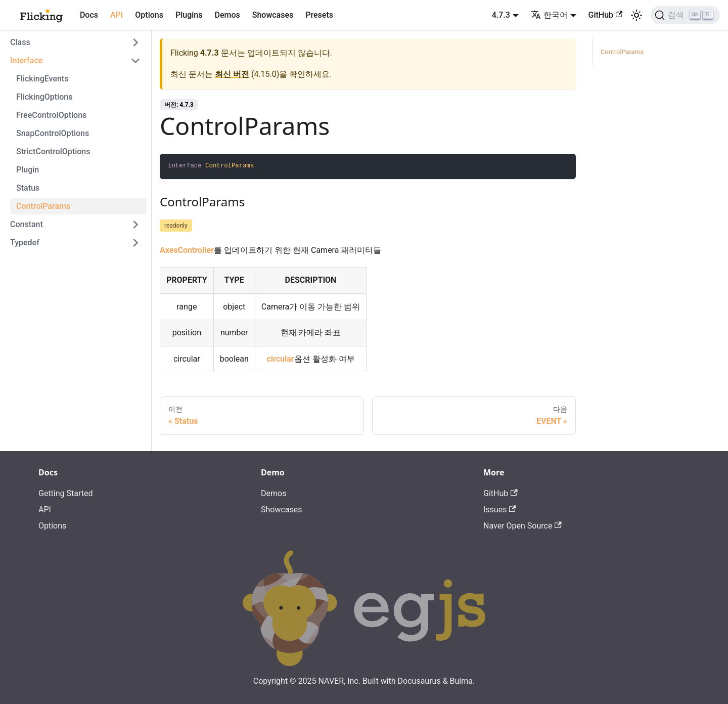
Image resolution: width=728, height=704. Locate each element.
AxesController (187, 250)
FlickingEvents (42, 79)
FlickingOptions (44, 97)
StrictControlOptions (53, 151)
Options (149, 15)
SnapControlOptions (53, 133)
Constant (27, 224)
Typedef (25, 243)
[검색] (685, 15)
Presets (319, 15)
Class (20, 42)
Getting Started (66, 493)
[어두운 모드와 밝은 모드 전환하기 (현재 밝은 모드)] (636, 15)
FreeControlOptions (51, 115)
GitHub (606, 15)
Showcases (273, 15)
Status (28, 188)
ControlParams (43, 206)
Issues (500, 510)
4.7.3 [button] (501, 15)
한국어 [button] (549, 15)
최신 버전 (232, 74)
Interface (26, 60)
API (117, 15)
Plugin (28, 170)
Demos (227, 15)
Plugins (189, 15)
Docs (89, 15)
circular (280, 359)
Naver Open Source (522, 526)
